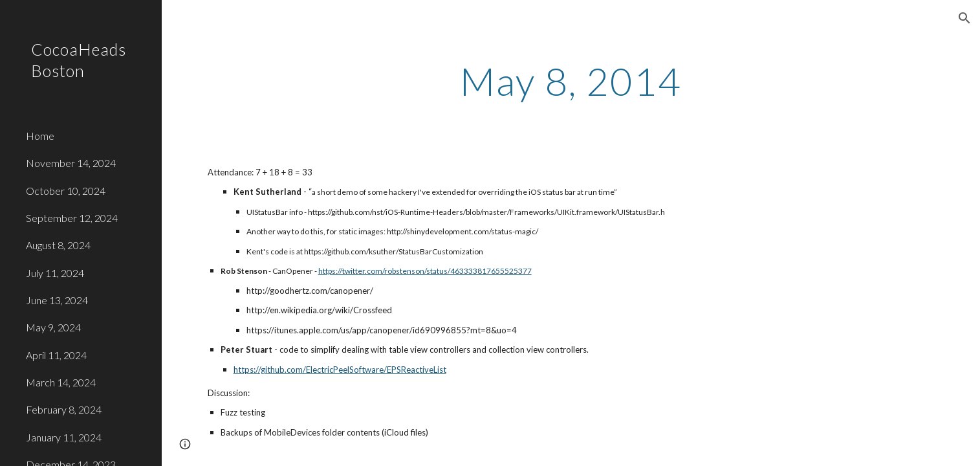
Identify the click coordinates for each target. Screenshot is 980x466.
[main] (571, 81)
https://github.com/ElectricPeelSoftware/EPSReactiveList (340, 370)
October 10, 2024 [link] (66, 191)
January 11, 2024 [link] (64, 437)
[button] (964, 18)
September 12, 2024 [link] (72, 218)
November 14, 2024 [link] (71, 163)
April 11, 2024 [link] (56, 355)
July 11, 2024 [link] (55, 273)
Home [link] (40, 136)
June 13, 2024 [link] (57, 300)
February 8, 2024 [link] (64, 409)
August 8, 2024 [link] (58, 245)
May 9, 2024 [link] (53, 327)
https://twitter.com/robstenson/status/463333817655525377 (425, 271)
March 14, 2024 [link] (61, 382)
